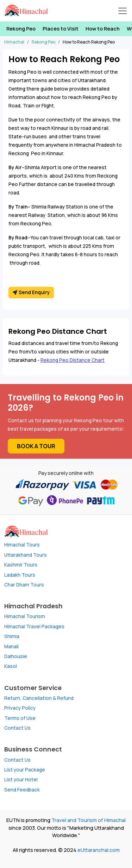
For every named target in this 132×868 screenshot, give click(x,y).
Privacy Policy (20, 708)
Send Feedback (22, 790)
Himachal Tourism (25, 616)
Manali (11, 647)
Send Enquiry (31, 292)
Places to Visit (61, 29)
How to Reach (103, 29)
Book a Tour (36, 446)
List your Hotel (21, 780)
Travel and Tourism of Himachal (89, 820)
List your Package (25, 770)
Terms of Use (20, 718)
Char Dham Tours (24, 585)
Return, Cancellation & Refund (39, 698)
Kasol (11, 666)
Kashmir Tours (21, 565)
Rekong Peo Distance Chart (73, 360)
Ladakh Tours (20, 575)
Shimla (12, 636)
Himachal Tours (22, 545)
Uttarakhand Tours (26, 555)
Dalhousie (16, 656)
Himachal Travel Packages (34, 627)
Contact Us (17, 728)
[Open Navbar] (122, 11)
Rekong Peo (21, 29)
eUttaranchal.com (99, 850)
